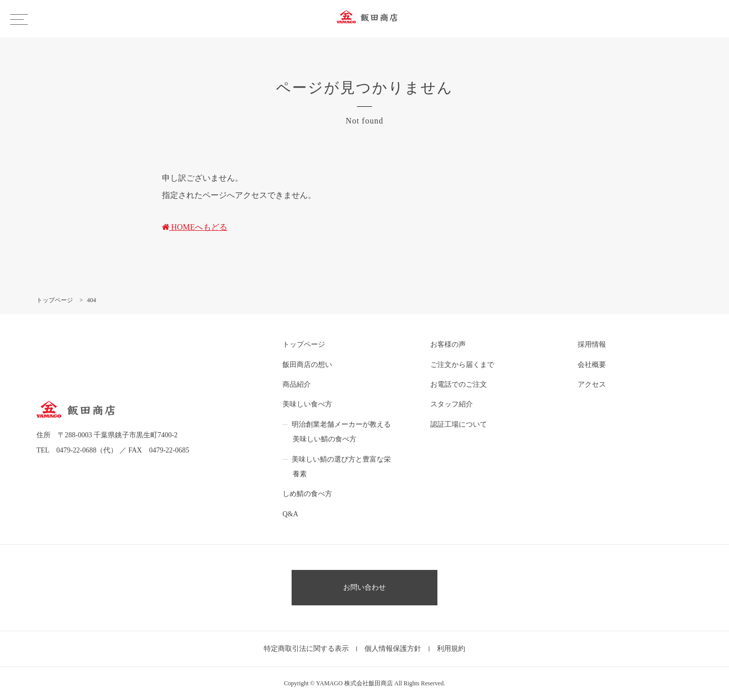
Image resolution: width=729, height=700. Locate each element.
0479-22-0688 (76, 450)
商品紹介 (297, 384)
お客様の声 (448, 344)
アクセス (592, 384)
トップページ (304, 344)
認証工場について (459, 424)
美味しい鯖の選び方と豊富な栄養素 (341, 467)
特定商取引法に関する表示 (306, 649)
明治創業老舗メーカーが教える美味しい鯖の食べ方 (341, 432)
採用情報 (592, 344)
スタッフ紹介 (452, 404)
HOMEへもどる (195, 227)
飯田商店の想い (307, 365)
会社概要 (592, 365)
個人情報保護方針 (393, 649)
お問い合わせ (364, 587)
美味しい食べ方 (307, 404)
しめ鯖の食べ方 (307, 494)
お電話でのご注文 (459, 384)
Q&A (290, 514)
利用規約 (451, 649)
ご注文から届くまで (462, 365)
